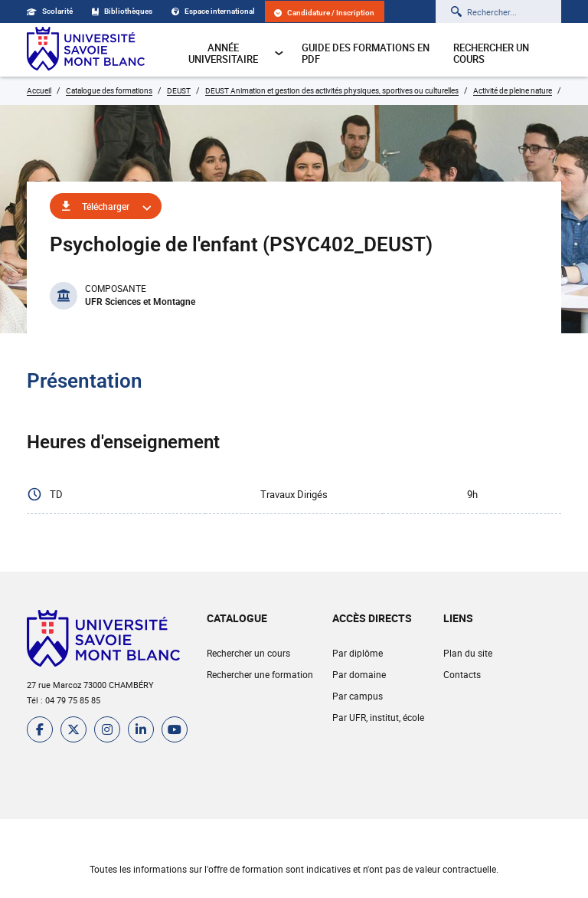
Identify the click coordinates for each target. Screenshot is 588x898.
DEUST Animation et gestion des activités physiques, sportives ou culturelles (332, 90)
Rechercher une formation (260, 674)
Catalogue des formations (109, 90)
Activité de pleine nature (513, 90)
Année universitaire (236, 53)
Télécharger (106, 206)
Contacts (462, 674)
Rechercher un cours (491, 53)
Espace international (213, 11)
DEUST (179, 90)
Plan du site (468, 653)
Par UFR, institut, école (378, 717)
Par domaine (359, 674)
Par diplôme (358, 653)
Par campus (358, 696)
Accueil (39, 90)
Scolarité (50, 11)
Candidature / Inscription (324, 13)
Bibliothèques (122, 11)
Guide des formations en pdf (366, 53)
